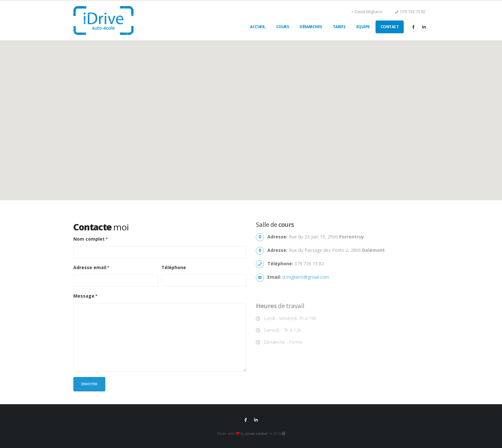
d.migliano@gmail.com (306, 277)
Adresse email (90, 267)
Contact (390, 27)
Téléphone (174, 267)
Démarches (311, 27)
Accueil (258, 27)
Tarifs (339, 27)
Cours (283, 27)
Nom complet (89, 239)
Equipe (363, 27)
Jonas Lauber (257, 433)
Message (84, 296)
